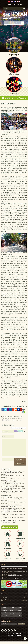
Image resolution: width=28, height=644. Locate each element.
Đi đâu (20, 551)
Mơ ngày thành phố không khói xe (11, 511)
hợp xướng (12, 616)
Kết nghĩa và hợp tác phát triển (10, 484)
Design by (15, 638)
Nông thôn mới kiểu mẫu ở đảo (10, 489)
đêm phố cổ (18, 613)
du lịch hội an (12, 610)
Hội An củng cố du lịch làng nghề (11, 486)
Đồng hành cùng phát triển (9, 500)
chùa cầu (5, 616)
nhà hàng (5, 618)
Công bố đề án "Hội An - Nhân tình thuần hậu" (14, 517)
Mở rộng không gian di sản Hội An (11, 474)
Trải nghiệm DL (8, 551)
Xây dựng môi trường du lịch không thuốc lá (13, 520)
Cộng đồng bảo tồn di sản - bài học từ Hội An (14, 478)
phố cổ (11, 613)
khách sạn (18, 616)
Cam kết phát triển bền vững (10, 488)
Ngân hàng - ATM (20, 561)
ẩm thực (18, 618)
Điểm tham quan (20, 541)
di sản (11, 618)
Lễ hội (8, 541)
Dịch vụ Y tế (8, 561)
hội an (5, 610)
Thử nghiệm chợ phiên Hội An (10, 512)
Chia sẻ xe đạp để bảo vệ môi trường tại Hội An (14, 505)
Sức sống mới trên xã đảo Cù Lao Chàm (12, 475)
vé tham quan (18, 610)
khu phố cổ (5, 613)
